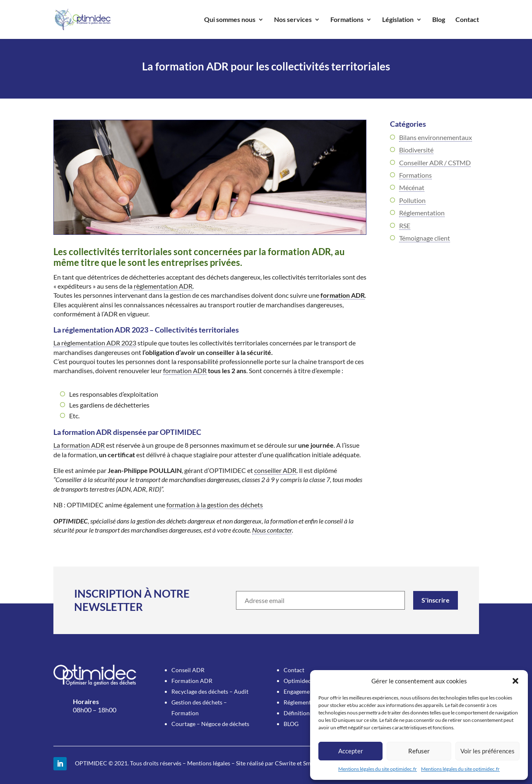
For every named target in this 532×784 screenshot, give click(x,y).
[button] (515, 681)
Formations (347, 20)
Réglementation (422, 213)
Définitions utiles (306, 713)
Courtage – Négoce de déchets (210, 724)
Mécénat (412, 187)
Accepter (351, 751)
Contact (467, 20)
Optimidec (297, 681)
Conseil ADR (188, 670)
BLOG (291, 724)
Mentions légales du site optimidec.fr (378, 769)
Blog (439, 20)
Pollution (412, 200)
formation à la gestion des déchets (215, 505)
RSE (405, 226)
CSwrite (285, 763)
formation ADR (343, 295)
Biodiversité (416, 150)
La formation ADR (79, 445)
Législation (398, 20)
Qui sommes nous (230, 20)
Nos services (293, 20)
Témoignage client (425, 238)
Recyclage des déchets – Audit (210, 691)
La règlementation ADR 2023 (95, 343)
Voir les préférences (487, 751)
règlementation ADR (163, 286)
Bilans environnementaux (436, 137)
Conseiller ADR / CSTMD (435, 163)
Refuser (419, 751)
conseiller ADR (275, 470)
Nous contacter (272, 530)
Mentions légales (209, 763)
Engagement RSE (305, 691)
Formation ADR (192, 681)
